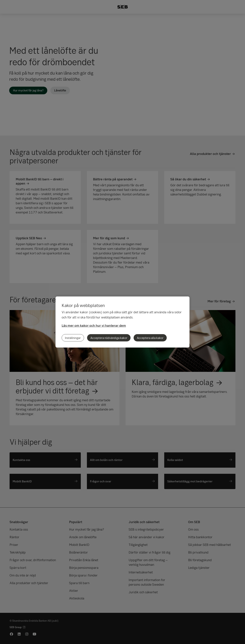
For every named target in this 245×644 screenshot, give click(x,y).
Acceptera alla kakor (150, 338)
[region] (122, 322)
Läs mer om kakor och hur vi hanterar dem (94, 325)
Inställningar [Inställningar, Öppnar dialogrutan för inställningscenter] (73, 338)
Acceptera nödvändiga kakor (109, 338)
